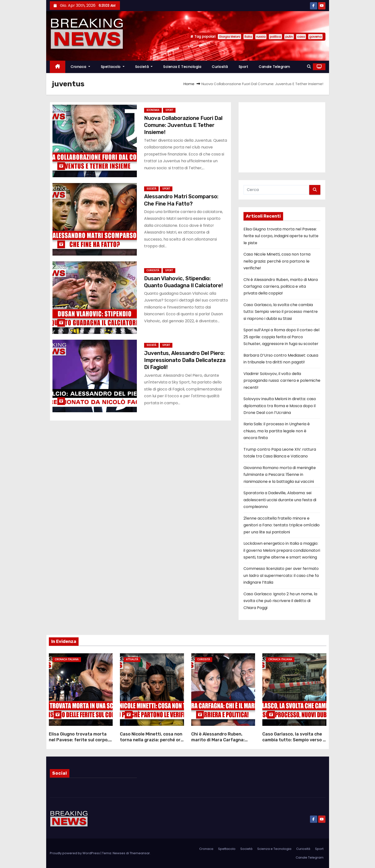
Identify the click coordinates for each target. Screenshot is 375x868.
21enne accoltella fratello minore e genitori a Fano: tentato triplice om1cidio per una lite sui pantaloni (282, 525)
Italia (248, 37)
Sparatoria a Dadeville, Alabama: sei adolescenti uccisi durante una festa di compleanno (280, 500)
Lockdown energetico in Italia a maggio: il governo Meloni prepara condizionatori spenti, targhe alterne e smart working (282, 550)
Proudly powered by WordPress (75, 853)
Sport (243, 67)
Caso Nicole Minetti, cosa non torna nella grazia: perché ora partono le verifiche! (277, 261)
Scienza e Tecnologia (182, 67)
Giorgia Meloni (229, 37)
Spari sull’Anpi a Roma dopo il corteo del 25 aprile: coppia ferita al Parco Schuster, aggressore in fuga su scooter (281, 337)
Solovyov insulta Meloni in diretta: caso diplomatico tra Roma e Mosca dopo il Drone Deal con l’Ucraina (280, 406)
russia (261, 37)
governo (315, 37)
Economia (153, 110)
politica (275, 37)
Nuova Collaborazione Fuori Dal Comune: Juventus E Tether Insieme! (183, 125)
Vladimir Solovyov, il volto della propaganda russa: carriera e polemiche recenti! (282, 381)
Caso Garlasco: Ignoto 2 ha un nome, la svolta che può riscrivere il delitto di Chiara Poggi (280, 601)
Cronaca (80, 67)
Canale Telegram (274, 67)
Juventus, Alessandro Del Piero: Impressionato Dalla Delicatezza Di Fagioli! (185, 360)
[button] (309, 67)
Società (144, 67)
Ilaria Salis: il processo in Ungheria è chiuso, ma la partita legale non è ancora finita (277, 431)
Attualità (132, 659)
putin (289, 37)
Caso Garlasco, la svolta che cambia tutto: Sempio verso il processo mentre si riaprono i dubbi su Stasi (281, 312)
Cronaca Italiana (67, 659)
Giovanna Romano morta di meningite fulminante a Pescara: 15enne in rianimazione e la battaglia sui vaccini (280, 475)
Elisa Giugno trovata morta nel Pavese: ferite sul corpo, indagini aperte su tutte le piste (281, 236)
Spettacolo (113, 67)
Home (189, 84)
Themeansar (140, 853)
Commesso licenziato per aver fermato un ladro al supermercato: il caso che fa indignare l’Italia (281, 575)
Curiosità (220, 67)
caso (301, 37)
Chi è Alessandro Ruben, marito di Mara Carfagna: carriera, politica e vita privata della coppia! (281, 287)
